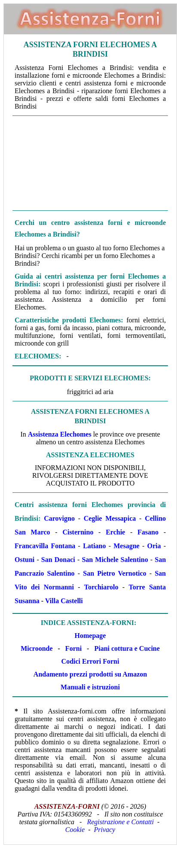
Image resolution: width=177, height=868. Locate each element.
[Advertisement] (90, 162)
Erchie (115, 532)
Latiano (94, 546)
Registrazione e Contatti (120, 822)
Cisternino (78, 532)
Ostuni (24, 560)
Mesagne (126, 546)
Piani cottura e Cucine (127, 648)
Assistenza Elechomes (60, 434)
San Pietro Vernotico (114, 573)
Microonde (37, 648)
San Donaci (58, 560)
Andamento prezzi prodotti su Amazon (90, 674)
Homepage (90, 636)
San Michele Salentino (115, 560)
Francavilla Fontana (45, 546)
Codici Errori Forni (90, 661)
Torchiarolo (101, 587)
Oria (154, 546)
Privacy (104, 830)
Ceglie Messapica (110, 518)
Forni (73, 648)
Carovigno (59, 518)
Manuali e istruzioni (90, 687)
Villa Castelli (64, 601)
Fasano (148, 532)
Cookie (75, 830)
